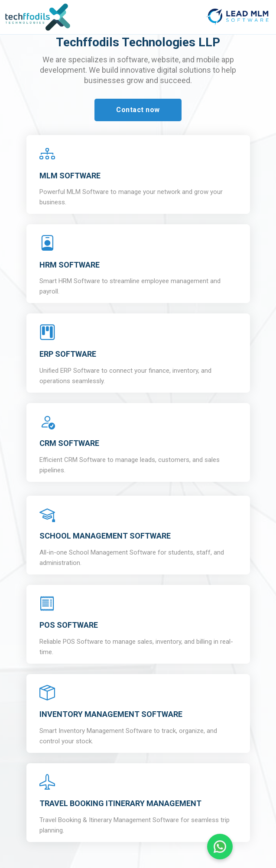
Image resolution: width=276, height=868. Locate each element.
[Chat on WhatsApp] (220, 847)
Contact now (138, 110)
